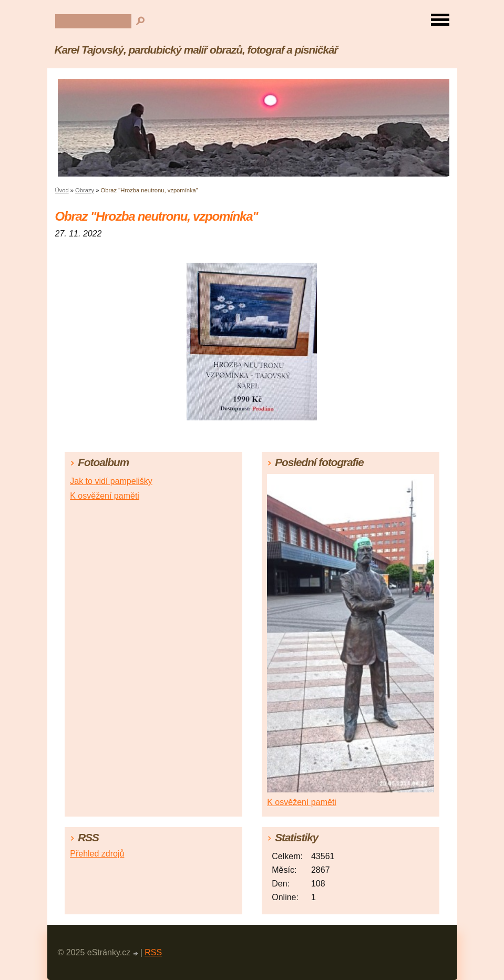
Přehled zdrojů (97, 854)
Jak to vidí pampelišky (111, 481)
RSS (153, 952)
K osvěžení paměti (105, 496)
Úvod (62, 190)
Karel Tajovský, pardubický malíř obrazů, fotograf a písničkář (196, 50)
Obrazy (85, 190)
